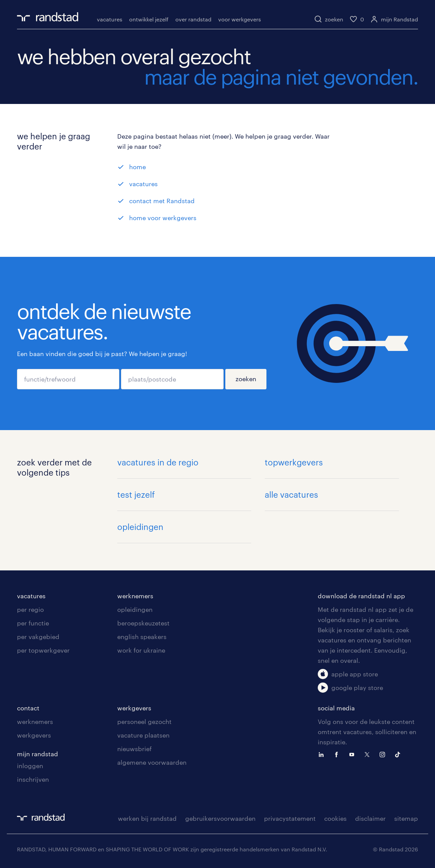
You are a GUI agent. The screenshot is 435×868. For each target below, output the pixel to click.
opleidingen (140, 527)
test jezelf (136, 494)
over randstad (193, 19)
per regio (30, 609)
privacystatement (290, 818)
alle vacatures (291, 494)
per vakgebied (38, 637)
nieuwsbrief (134, 749)
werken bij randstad (147, 818)
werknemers (135, 596)
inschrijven (33, 779)
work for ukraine (141, 650)
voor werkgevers (240, 19)
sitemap (406, 818)
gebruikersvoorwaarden (220, 818)
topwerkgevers (294, 462)
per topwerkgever (43, 650)
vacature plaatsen (143, 735)
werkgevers (34, 735)
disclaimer (370, 818)
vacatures (110, 19)
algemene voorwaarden (152, 762)
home (137, 167)
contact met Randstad (162, 201)
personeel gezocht (144, 722)
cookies (335, 818)
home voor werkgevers (163, 218)
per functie (33, 623)
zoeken (246, 379)
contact (28, 708)
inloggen (30, 766)
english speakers (142, 637)
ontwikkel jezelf (149, 19)
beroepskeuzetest (143, 623)
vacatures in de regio (158, 462)
